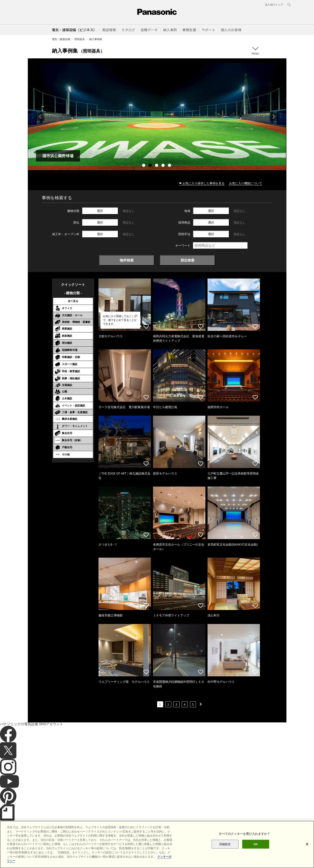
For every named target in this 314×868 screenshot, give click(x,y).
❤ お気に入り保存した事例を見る (202, 183)
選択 (100, 211)
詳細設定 (225, 844)
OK (256, 844)
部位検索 (187, 260)
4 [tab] (164, 166)
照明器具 (80, 39)
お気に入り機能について (246, 183)
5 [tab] (170, 166)
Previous (40, 117)
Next (274, 117)
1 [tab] (144, 166)
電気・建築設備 (61, 39)
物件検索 (127, 260)
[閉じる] (307, 844)
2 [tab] (151, 166)
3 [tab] (157, 166)
